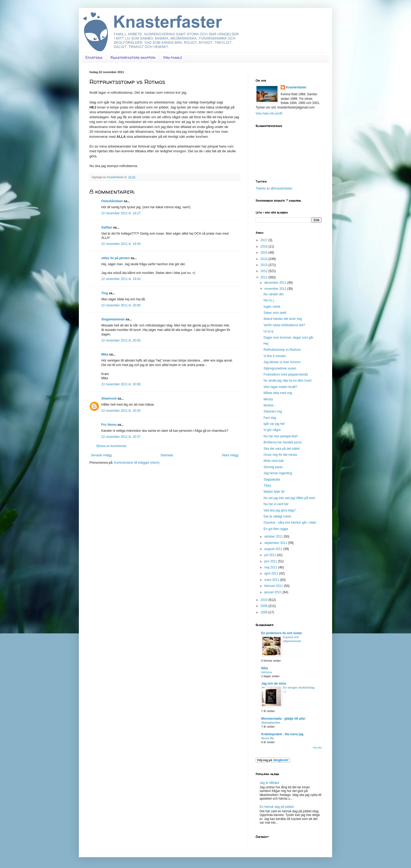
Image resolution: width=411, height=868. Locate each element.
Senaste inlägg (101, 455)
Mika (105, 354)
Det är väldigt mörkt (277, 516)
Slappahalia (272, 480)
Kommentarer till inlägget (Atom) (137, 463)
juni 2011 (271, 561)
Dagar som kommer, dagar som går (288, 338)
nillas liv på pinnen (115, 258)
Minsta (268, 399)
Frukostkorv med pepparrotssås (286, 374)
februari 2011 (274, 586)
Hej (266, 344)
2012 (265, 271)
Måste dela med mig (278, 393)
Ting (105, 293)
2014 (265, 259)
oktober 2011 (274, 537)
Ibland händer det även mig (283, 319)
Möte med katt (274, 461)
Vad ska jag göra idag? (280, 510)
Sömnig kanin (273, 467)
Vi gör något (272, 430)
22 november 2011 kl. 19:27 (121, 213)
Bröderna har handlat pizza (283, 442)
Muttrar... (270, 405)
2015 (265, 253)
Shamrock (109, 399)
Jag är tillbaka (269, 783)
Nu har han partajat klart (281, 436)
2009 (265, 606)
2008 (265, 612)
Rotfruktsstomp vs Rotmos (282, 350)
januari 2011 (273, 592)
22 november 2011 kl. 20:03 (121, 340)
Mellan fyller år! (274, 492)
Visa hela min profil (269, 113)
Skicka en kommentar (111, 446)
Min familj (173, 57)
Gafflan (107, 227)
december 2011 (276, 283)
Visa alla (317, 748)
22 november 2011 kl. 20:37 (121, 437)
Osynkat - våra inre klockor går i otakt (290, 523)
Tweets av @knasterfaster (274, 188)
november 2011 (276, 289)
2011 (265, 277)
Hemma (266, 672)
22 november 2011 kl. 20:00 (121, 305)
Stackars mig (273, 411)
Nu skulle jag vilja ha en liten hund (287, 381)
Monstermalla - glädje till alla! (283, 719)
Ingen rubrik (272, 307)
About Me (268, 738)
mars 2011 (272, 580)
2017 (265, 240)
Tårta (267, 486)
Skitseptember (271, 723)
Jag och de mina (274, 684)
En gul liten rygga (276, 529)
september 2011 (276, 543)
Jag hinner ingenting (278, 473)
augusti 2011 (274, 549)
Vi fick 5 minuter (275, 356)
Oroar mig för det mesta (280, 455)
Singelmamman (113, 319)
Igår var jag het (274, 424)
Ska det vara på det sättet (282, 449)
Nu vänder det (273, 294)
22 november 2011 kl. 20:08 (121, 384)
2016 (265, 246)
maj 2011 (271, 567)
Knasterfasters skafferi (133, 57)
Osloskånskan (112, 201)
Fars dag (270, 418)
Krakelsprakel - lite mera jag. (283, 734)
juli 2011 (271, 555)
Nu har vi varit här (276, 504)
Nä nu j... (270, 300)
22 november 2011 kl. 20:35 (121, 411)
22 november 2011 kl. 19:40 (121, 244)
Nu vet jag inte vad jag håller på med (289, 498)
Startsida (94, 57)
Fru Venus (109, 425)
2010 (265, 600)
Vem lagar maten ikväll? (280, 387)
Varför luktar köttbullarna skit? (284, 325)
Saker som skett (275, 313)
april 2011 (272, 573)
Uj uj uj (268, 331)
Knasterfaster (296, 87)
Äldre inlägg (230, 455)
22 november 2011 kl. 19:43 (121, 279)
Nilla (264, 668)
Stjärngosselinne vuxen (280, 368)
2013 (265, 265)
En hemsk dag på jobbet (277, 807)
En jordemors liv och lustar (282, 633)
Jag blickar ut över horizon (282, 362)
